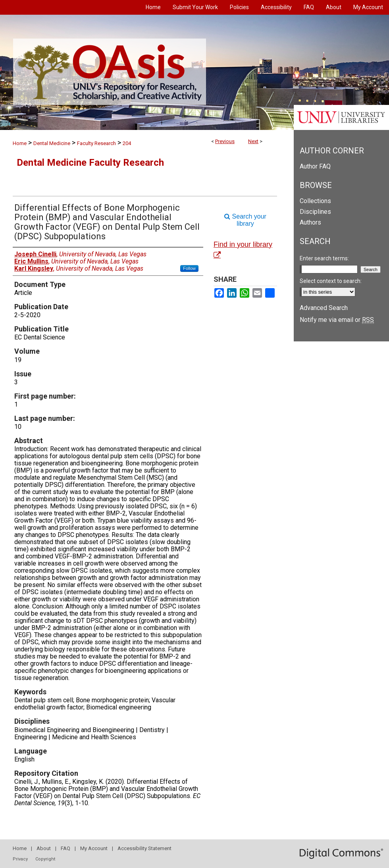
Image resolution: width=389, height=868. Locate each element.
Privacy (20, 859)
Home (20, 143)
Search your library (245, 220)
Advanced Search (324, 308)
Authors (310, 222)
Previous (225, 141)
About (44, 848)
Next (253, 141)
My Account (94, 848)
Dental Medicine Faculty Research (90, 163)
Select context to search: (331, 281)
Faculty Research (96, 143)
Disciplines (315, 212)
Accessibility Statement (144, 848)
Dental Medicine (52, 143)
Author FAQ (315, 166)
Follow (189, 268)
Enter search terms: (324, 258)
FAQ (65, 848)
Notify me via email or (337, 320)
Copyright (45, 859)
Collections (315, 201)
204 (127, 143)
